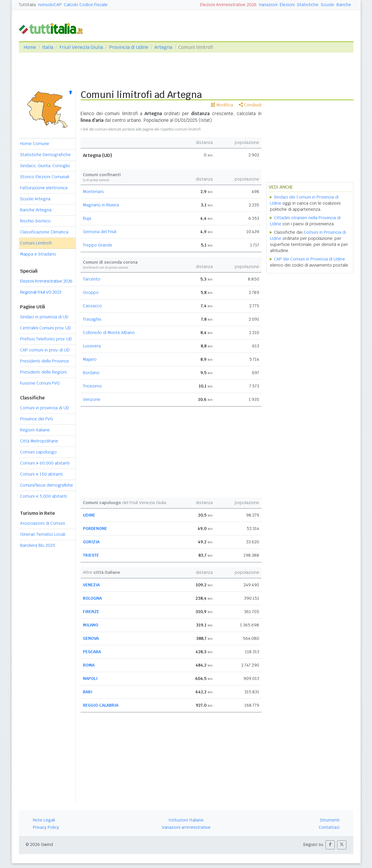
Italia (48, 47)
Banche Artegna (36, 210)
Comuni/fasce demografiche (47, 485)
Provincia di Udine (129, 47)
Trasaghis (92, 319)
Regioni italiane (35, 430)
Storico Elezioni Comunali (45, 177)
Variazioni (268, 5)
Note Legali (44, 820)
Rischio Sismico (35, 221)
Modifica (222, 105)
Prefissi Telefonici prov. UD (46, 339)
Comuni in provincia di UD (45, 408)
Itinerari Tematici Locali (43, 534)
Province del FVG (37, 419)
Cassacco (92, 306)
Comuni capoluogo (38, 452)
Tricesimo (92, 386)
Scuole (327, 5)
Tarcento (92, 279)
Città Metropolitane (39, 441)
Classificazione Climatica (44, 232)
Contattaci (329, 827)
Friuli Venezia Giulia (81, 47)
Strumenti (330, 820)
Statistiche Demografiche (45, 155)
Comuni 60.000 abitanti (45, 463)
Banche (344, 5)
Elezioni (287, 5)
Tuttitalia (27, 5)
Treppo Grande (98, 245)
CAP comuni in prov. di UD (45, 350)
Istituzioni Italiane (186, 820)
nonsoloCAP (50, 5)
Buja (87, 218)
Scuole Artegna (35, 199)
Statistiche (308, 5)
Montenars (93, 192)
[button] (330, 845)
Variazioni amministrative (186, 827)
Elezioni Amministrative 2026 (228, 5)
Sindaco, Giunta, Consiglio (45, 166)
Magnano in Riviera (101, 205)
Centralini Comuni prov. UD (46, 328)
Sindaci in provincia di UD (44, 317)
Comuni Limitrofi (36, 243)
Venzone (92, 399)
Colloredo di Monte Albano (109, 333)
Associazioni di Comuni (42, 523)
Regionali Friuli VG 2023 (41, 292)
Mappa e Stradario (38, 254)
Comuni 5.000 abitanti (43, 496)
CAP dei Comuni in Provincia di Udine (309, 259)
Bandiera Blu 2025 (38, 545)
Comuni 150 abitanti (41, 474)
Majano (90, 359)
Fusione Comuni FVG (40, 383)
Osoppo (91, 292)
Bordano (91, 373)
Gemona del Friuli (100, 232)
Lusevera (92, 346)
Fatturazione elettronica (44, 188)
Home (30, 47)
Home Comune (35, 144)
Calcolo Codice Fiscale (86, 5)
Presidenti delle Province (45, 361)
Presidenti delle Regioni (43, 372)
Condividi (250, 105)
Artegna (163, 47)
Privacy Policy (46, 827)
